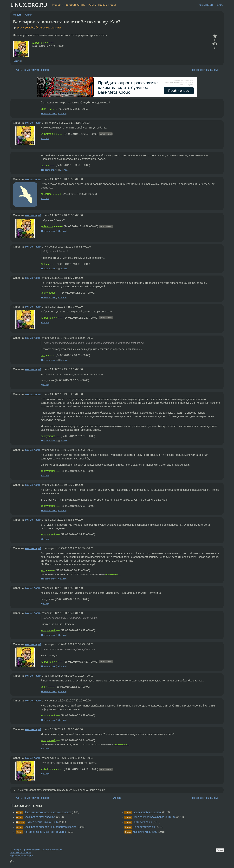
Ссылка (17, 61)
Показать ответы (50, 170)
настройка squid (142, 822)
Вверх (220, 850)
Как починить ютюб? (145, 832)
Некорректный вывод (205, 70)
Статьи (82, 5)
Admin (29, 15)
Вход (220, 5)
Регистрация (206, 5)
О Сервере (15, 850)
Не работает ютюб (144, 827)
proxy (20, 28)
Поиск (112, 5)
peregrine (46, 194)
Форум (92, 5)
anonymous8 (48, 293)
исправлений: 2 (113, 574)
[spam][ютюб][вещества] (147, 812)
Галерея (70, 5)
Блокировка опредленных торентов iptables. (50, 827)
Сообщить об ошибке (21, 853)
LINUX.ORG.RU (29, 5)
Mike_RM (46, 109)
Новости (58, 5)
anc (43, 165)
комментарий (33, 123)
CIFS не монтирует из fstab (32, 70)
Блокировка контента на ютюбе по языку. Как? (67, 22)
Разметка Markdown (52, 850)
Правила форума (31, 850)
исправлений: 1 (122, 744)
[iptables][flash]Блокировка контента (154, 817)
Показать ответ (49, 113)
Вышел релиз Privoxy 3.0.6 (42, 822)
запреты (56, 28)
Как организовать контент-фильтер (45, 832)
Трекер (102, 5)
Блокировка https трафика (40, 817)
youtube (30, 28)
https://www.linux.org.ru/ (21, 856)
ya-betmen (38, 43)
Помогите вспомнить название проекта (47, 812)
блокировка (42, 28)
